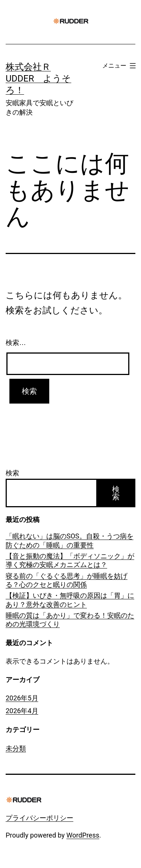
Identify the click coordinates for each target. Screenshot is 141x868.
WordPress (83, 835)
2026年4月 (22, 711)
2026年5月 (22, 698)
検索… (16, 343)
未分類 (16, 748)
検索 (12, 473)
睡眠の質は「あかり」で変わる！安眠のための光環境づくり (70, 620)
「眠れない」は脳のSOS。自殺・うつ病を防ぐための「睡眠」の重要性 (70, 540)
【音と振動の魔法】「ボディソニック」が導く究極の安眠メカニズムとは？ (70, 560)
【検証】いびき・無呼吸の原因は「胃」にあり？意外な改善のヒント (70, 600)
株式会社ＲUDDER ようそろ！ (39, 79)
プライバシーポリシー (39, 818)
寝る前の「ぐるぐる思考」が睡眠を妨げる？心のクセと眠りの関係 (67, 580)
